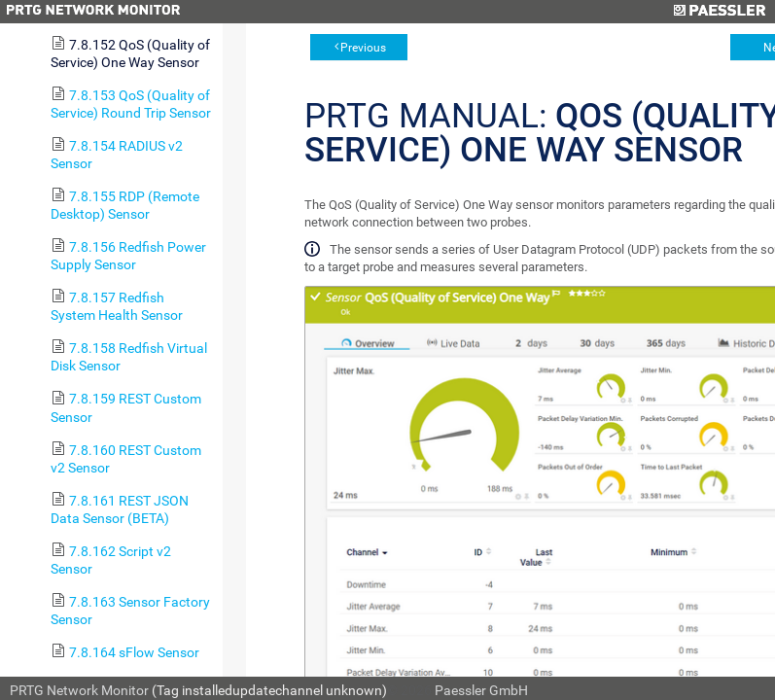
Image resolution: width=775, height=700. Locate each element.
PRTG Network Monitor (79, 690)
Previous (363, 48)
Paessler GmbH (481, 690)
